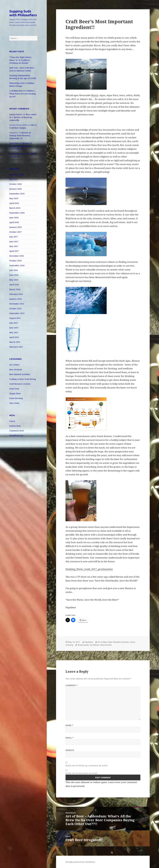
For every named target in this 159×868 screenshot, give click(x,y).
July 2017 (14, 237)
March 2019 (15, 208)
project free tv (16, 154)
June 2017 (14, 241)
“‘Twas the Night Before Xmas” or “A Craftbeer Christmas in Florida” (20, 60)
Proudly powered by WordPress (80, 862)
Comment (72, 685)
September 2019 (17, 194)
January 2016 (15, 299)
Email (70, 738)
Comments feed (17, 431)
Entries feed (15, 426)
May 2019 (14, 198)
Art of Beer (14, 365)
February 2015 (16, 347)
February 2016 (16, 294)
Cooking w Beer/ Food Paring (23, 379)
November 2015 (17, 304)
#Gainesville (106, 645)
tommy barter (16, 114)
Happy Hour (15, 393)
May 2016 (14, 280)
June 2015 (14, 328)
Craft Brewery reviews (20, 384)
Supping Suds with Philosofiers (23, 13)
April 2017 (14, 251)
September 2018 (17, 213)
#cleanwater (83, 645)
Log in (12, 421)
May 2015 (14, 332)
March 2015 (15, 342)
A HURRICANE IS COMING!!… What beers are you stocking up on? (23, 94)
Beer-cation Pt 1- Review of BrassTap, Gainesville (23, 117)
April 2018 (14, 222)
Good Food (14, 389)
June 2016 (14, 275)
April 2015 (14, 337)
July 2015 (14, 323)
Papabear (89, 642)
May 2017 (14, 246)
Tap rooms (14, 403)
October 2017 (15, 232)
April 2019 (14, 203)
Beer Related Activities (20, 374)
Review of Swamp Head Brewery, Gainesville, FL (20, 135)
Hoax (95, 95)
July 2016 (14, 270)
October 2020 (15, 184)
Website (70, 750)
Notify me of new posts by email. (82, 773)
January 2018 (15, 227)
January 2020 (15, 189)
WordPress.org (16, 435)
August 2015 (15, 318)
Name (69, 725)
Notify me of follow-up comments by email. (87, 765)
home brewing (16, 398)
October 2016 (15, 261)
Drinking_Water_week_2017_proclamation (89, 569)
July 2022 (14, 179)
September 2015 (17, 313)
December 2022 (17, 174)
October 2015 (15, 309)
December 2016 (17, 256)
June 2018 (14, 218)
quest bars (14, 143)
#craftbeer (95, 645)
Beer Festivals (16, 370)
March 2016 (15, 289)
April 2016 (14, 285)
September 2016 (17, 265)
